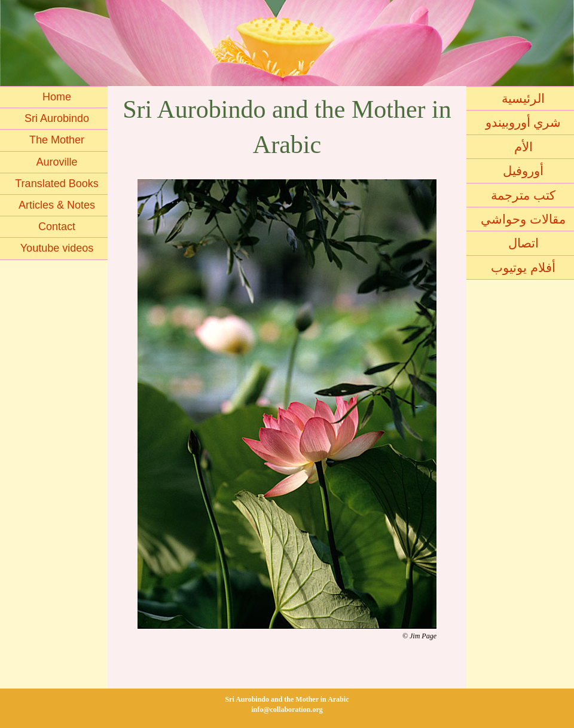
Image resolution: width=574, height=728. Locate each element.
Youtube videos (57, 248)
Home (57, 97)
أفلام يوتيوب (523, 267)
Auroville (57, 162)
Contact (57, 227)
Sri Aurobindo (57, 118)
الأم (523, 147)
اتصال (523, 243)
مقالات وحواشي (523, 219)
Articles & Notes (57, 205)
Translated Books (57, 183)
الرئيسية (523, 98)
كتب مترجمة (523, 195)
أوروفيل (523, 171)
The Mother (57, 140)
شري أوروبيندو (523, 122)
